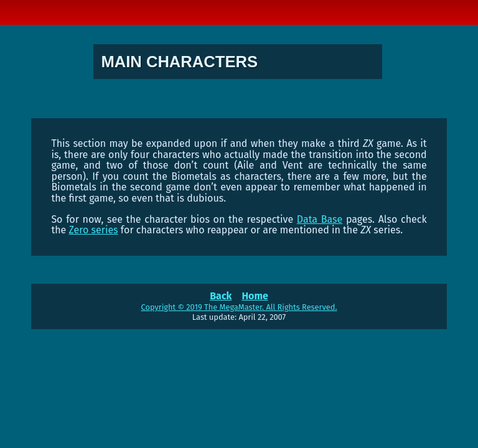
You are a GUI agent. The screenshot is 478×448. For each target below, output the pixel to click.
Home (255, 296)
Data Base (320, 219)
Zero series (94, 230)
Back (221, 296)
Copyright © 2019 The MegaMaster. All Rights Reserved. (239, 307)
